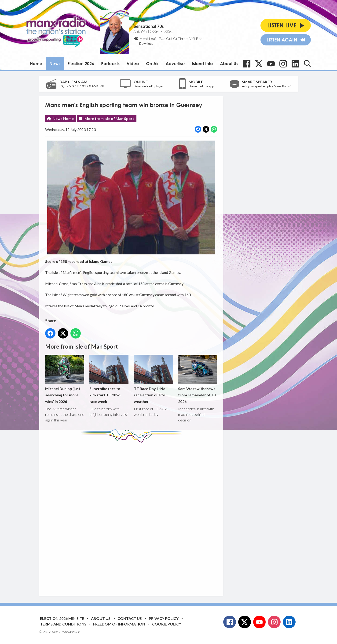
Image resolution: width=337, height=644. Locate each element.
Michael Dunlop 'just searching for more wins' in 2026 (65, 379)
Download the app (201, 86)
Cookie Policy (167, 624)
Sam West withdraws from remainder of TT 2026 (197, 379)
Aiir (78, 632)
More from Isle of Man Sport (109, 118)
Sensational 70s (149, 26)
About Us (229, 63)
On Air (152, 63)
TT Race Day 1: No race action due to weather (153, 379)
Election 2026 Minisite (62, 618)
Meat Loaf (148, 39)
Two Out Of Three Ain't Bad (181, 39)
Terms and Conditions (63, 624)
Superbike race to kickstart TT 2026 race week (109, 379)
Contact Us (130, 618)
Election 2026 (81, 63)
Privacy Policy (164, 618)
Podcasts (110, 63)
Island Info (202, 63)
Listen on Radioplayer (148, 86)
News (55, 63)
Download (146, 44)
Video (133, 63)
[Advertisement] (133, 516)
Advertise (175, 63)
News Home (63, 118)
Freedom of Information (119, 624)
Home (36, 63)
